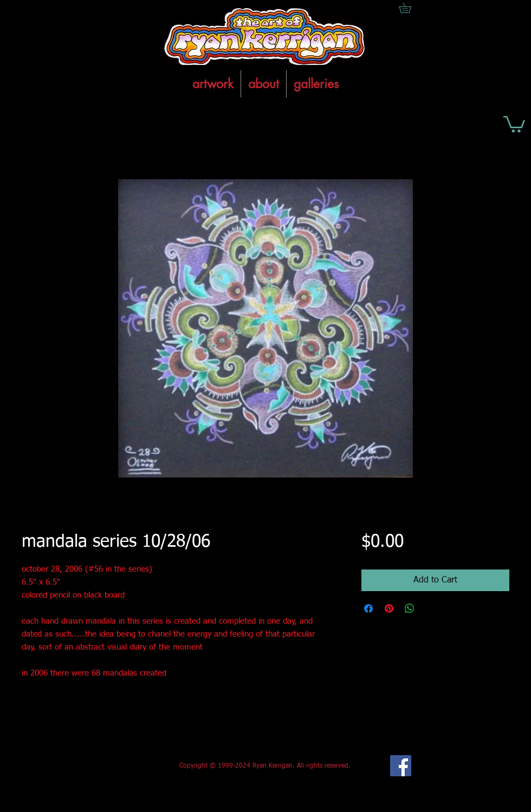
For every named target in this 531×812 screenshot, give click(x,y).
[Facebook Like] (102, 766)
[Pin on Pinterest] (389, 608)
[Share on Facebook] (368, 608)
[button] (514, 123)
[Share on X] (430, 608)
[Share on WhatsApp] (410, 608)
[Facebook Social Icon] (401, 766)
